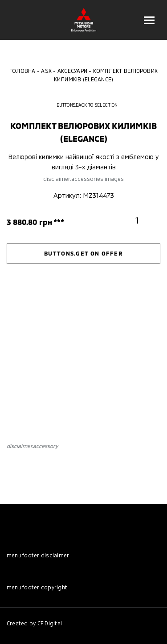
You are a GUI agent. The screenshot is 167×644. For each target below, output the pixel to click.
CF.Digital (50, 623)
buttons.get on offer (83, 253)
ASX (46, 71)
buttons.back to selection (84, 105)
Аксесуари (72, 71)
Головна (22, 71)
